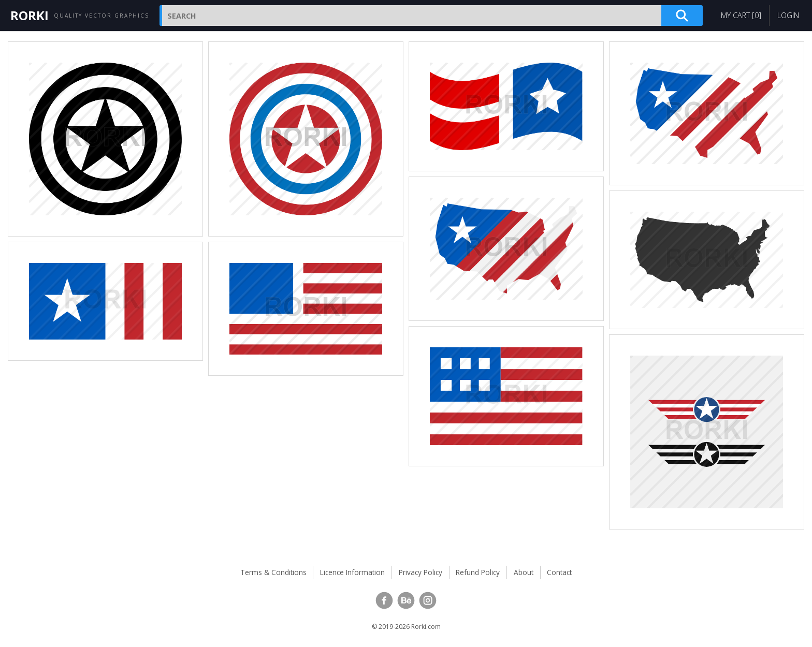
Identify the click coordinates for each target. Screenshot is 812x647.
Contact (559, 572)
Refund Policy (478, 572)
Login (788, 15)
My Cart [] (741, 15)
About (524, 572)
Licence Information (352, 572)
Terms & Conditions (273, 572)
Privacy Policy (421, 572)
